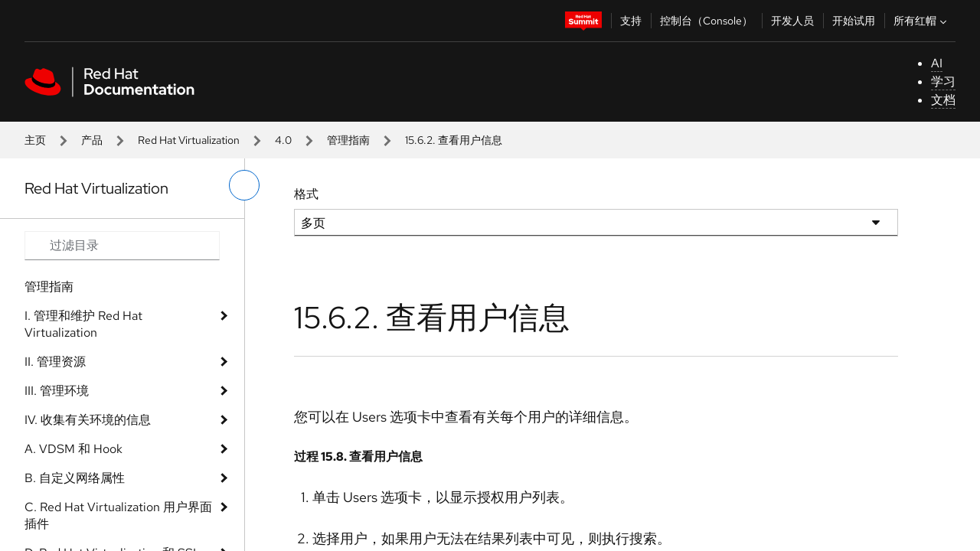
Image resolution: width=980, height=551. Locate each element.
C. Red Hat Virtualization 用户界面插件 (118, 515)
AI (937, 63)
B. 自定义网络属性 (75, 478)
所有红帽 (922, 21)
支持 (631, 21)
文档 (943, 100)
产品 (92, 140)
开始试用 (854, 21)
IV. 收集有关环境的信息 (88, 420)
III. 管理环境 (57, 391)
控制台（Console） (706, 21)
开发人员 (792, 21)
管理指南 (348, 140)
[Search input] (122, 246)
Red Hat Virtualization (189, 140)
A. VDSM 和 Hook (73, 449)
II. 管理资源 (55, 362)
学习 (943, 82)
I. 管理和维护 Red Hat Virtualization (83, 324)
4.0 (283, 140)
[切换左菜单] (244, 185)
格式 (306, 194)
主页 (35, 140)
